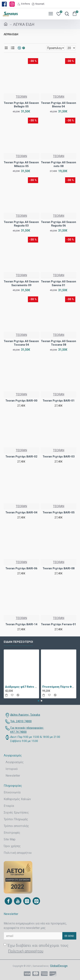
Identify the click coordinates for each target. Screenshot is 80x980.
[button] (39, 701)
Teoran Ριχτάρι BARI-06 (21, 568)
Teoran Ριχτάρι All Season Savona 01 (59, 283)
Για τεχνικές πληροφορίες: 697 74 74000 (27, 730)
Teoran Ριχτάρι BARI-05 (59, 512)
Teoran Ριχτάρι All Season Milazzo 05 (21, 164)
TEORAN (21, 97)
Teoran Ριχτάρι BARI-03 (59, 457)
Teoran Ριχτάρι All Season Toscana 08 (59, 343)
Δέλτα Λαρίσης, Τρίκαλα (25, 715)
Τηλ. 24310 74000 (21, 721)
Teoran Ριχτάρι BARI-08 (59, 568)
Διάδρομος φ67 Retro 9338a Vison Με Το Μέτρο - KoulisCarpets (21, 687)
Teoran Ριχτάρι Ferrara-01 (59, 624)
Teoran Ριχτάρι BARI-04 (21, 512)
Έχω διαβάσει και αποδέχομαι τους (36, 949)
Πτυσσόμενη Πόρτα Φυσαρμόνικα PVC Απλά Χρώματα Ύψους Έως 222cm (59, 687)
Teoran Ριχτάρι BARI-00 (21, 401)
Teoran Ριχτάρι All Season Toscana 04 (21, 343)
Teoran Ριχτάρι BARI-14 (21, 624)
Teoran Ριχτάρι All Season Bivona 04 (59, 105)
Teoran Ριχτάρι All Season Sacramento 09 (21, 283)
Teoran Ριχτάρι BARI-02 (21, 457)
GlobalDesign (59, 966)
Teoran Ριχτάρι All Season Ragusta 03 (21, 224)
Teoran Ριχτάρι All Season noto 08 (59, 164)
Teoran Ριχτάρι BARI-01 (59, 401)
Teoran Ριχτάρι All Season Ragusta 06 (59, 224)
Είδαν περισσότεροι (18, 642)
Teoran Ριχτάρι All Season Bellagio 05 (21, 105)
